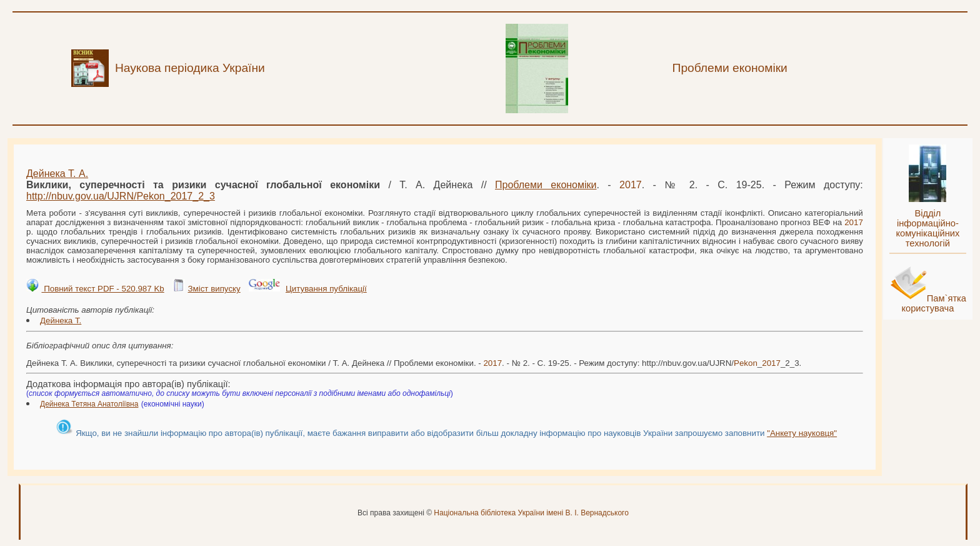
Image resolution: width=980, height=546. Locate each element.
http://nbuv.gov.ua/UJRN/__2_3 (121, 196)
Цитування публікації (326, 289)
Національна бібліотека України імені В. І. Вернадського (531, 513)
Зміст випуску (214, 289)
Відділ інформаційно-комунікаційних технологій (927, 228)
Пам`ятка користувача (934, 303)
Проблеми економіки (546, 185)
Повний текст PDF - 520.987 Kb (102, 289)
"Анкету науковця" (802, 433)
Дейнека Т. (61, 321)
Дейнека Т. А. (57, 174)
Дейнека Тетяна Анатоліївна (89, 404)
